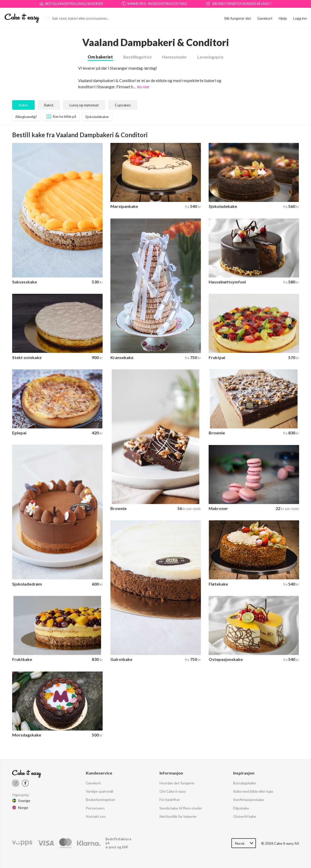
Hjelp (283, 18)
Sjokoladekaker (97, 107)
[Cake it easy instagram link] (16, 757)
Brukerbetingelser (101, 774)
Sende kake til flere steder (181, 782)
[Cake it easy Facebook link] (25, 757)
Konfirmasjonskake (249, 774)
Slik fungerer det (238, 18)
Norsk (240, 818)
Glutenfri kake (245, 791)
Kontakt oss (96, 791)
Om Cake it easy (173, 766)
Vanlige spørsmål (100, 766)
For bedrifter (170, 774)
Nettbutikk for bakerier (178, 791)
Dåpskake (241, 782)
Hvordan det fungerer (177, 757)
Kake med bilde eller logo (253, 766)
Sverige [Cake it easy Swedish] (24, 775)
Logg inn (300, 18)
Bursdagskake (245, 757)
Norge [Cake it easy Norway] (23, 782)
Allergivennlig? (26, 107)
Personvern (95, 782)
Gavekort (265, 18)
